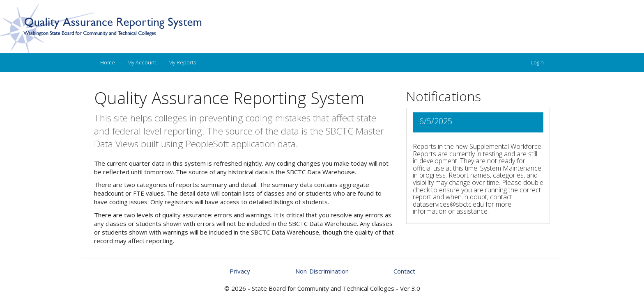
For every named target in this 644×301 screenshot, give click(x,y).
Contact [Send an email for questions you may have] (404, 271)
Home (108, 62)
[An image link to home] (322, 29)
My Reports (182, 62)
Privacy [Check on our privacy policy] (240, 271)
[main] (322, 187)
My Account (142, 62)
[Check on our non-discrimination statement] (322, 271)
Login (537, 62)
